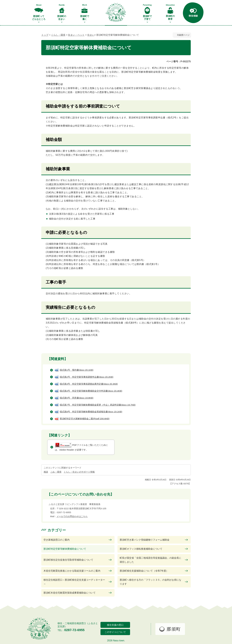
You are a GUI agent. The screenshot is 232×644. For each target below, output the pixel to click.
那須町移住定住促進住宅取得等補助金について (68, 560)
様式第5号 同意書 (77, 398)
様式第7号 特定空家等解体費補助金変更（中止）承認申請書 (98, 405)
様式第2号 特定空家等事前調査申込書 (87, 377)
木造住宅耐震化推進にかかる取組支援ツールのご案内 (72, 571)
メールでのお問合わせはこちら (72, 516)
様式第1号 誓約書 (77, 370)
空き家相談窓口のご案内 (57, 540)
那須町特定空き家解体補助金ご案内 (85, 419)
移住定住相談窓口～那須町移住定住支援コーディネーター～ (74, 582)
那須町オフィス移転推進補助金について (141, 549)
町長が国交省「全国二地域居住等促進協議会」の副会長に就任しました (150, 560)
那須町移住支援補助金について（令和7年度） (144, 571)
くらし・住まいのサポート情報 (79, 472)
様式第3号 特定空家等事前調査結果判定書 (89, 384)
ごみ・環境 (56, 472)
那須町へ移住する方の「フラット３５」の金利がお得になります (150, 582)
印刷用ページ (183, 35)
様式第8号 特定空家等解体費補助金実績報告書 (91, 412)
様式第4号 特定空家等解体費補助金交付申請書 (91, 391)
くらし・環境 (58, 35)
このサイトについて (115, 632)
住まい (91, 35)
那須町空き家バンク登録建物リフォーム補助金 (145, 540)
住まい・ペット (76, 35)
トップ (45, 35)
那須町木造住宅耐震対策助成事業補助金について (70, 593)
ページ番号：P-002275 (179, 61)
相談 (46, 472)
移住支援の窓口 (115, 625)
